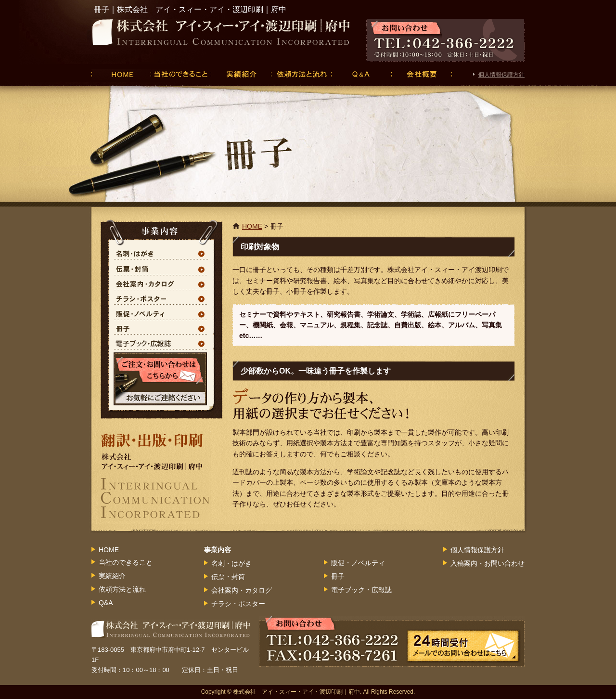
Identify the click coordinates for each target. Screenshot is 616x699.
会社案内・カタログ (161, 283)
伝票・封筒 (161, 268)
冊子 (161, 328)
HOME (121, 74)
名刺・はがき (161, 253)
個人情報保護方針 (501, 75)
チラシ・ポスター (161, 298)
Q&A (361, 74)
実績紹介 (241, 74)
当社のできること (181, 74)
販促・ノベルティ (161, 313)
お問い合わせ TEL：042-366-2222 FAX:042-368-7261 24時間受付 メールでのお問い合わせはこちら (392, 641)
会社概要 (422, 74)
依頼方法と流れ (301, 74)
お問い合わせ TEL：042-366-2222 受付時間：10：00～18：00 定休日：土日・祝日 (445, 40)
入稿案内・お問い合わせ (488, 563)
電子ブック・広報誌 (161, 343)
